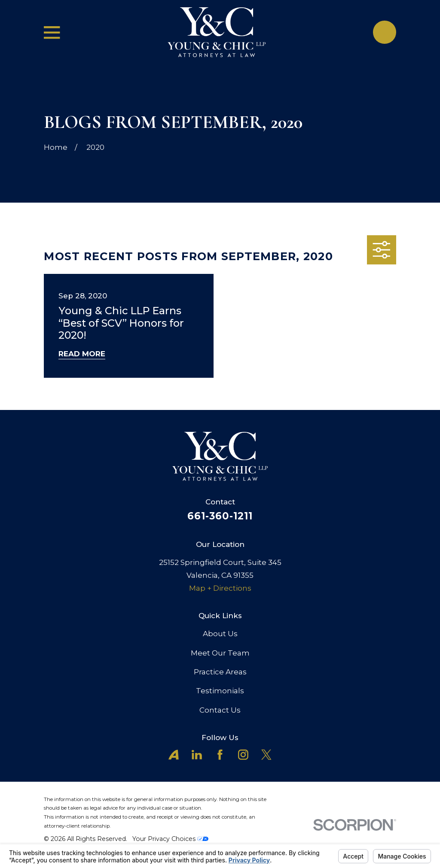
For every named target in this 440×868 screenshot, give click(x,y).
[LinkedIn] (197, 755)
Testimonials (220, 691)
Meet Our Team (220, 653)
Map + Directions (220, 588)
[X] (266, 755)
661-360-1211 (220, 516)
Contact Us (220, 710)
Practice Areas (220, 672)
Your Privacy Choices (170, 839)
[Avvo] (174, 755)
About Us (220, 634)
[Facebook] (220, 755)
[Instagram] (243, 755)
